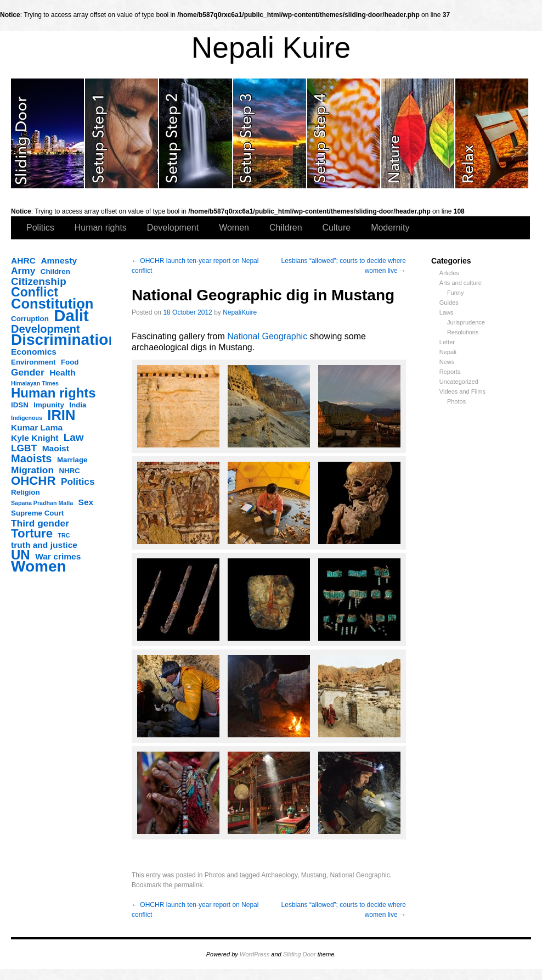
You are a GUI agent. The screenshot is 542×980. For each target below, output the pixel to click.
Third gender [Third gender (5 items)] (40, 523)
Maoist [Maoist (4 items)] (56, 448)
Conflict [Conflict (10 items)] (35, 292)
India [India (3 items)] (78, 405)
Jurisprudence (466, 322)
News (447, 362)
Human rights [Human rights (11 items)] (53, 393)
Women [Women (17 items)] (39, 567)
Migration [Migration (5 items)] (32, 470)
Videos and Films (462, 391)
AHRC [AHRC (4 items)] (23, 261)
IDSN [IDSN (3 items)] (20, 405)
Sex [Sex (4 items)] (86, 502)
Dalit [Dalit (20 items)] (71, 316)
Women (234, 228)
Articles (449, 273)
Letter (447, 342)
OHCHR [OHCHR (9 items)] (33, 481)
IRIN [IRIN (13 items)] (61, 415)
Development (173, 228)
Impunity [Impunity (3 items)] (49, 405)
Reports (450, 372)
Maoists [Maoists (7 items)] (31, 458)
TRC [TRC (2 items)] (64, 535)
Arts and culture (461, 283)
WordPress (255, 954)
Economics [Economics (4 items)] (34, 352)
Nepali (448, 352)
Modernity (390, 228)
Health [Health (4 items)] (63, 373)
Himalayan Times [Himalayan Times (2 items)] (35, 383)
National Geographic (267, 336)
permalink (188, 885)
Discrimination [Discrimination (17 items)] (64, 340)
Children (286, 228)
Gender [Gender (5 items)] (28, 372)
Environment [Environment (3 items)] (33, 362)
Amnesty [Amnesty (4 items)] (59, 261)
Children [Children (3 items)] (55, 271)
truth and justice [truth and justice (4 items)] (44, 545)
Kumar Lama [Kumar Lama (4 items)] (37, 427)
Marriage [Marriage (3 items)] (72, 460)
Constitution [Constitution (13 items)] (52, 304)
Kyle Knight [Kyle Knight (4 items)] (35, 438)
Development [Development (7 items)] (46, 329)
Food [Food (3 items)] (70, 362)
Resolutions (463, 332)
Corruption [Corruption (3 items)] (30, 319)
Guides (449, 303)
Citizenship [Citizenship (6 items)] (39, 282)
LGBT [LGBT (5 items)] (24, 448)
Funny (456, 293)
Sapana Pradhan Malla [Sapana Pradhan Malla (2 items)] (42, 503)
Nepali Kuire (271, 47)
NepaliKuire (240, 312)
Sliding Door (300, 954)
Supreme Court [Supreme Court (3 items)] (37, 513)
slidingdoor (48, 133)
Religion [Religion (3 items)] (26, 492)
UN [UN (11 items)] (21, 555)
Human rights (101, 228)
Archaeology (279, 875)
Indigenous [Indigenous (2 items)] (27, 418)
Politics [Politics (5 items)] (78, 481)
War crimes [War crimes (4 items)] (58, 556)
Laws (447, 312)
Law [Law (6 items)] (74, 438)
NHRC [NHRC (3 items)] (69, 471)
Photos (456, 401)
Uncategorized (459, 382)
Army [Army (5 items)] (23, 271)
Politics (40, 228)
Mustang (314, 875)
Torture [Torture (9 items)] (32, 534)
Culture (337, 228)
